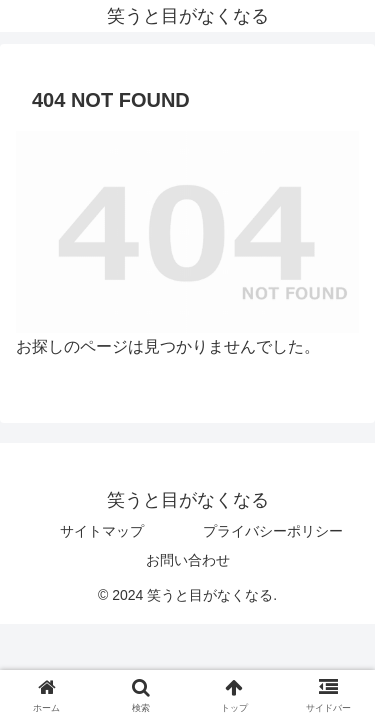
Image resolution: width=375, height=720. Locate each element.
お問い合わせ (188, 560)
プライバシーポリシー (273, 531)
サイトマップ (102, 531)
